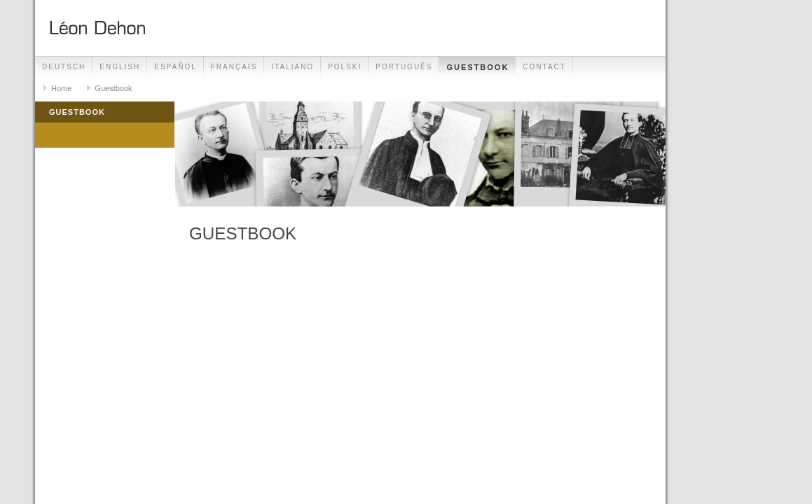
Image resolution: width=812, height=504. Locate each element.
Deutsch (64, 67)
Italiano (293, 67)
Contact (544, 67)
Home (61, 88)
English (120, 67)
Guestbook (477, 67)
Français (234, 67)
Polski (345, 67)
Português (404, 67)
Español (176, 67)
